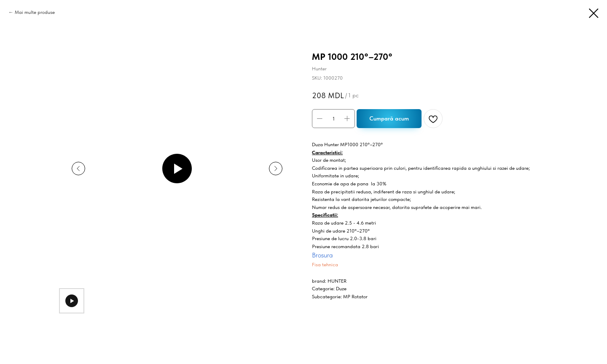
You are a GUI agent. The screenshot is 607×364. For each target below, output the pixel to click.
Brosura (322, 255)
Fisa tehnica (325, 265)
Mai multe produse (35, 12)
